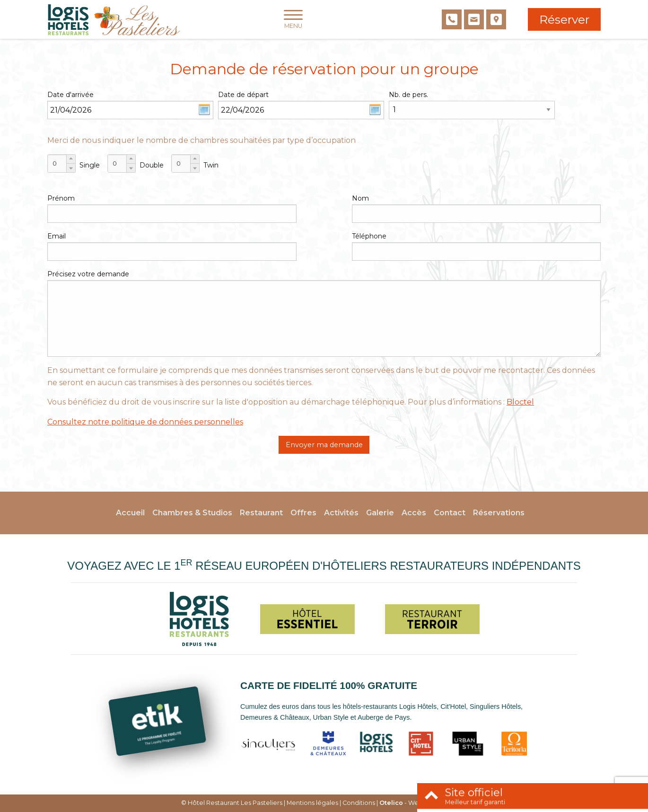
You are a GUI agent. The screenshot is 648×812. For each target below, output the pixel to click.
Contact (450, 513)
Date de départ (243, 95)
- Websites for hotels (423, 803)
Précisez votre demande (88, 274)
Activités (341, 513)
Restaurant (261, 513)
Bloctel (520, 402)
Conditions (359, 803)
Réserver (564, 19)
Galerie (380, 513)
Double (152, 165)
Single (90, 165)
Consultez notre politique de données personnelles (145, 422)
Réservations (499, 513)
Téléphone (369, 236)
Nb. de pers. (408, 95)
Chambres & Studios (192, 513)
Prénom (61, 198)
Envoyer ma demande (324, 445)
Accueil (130, 513)
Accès (414, 513)
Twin (211, 165)
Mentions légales (312, 803)
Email (57, 236)
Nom (360, 198)
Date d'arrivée (70, 95)
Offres (303, 513)
